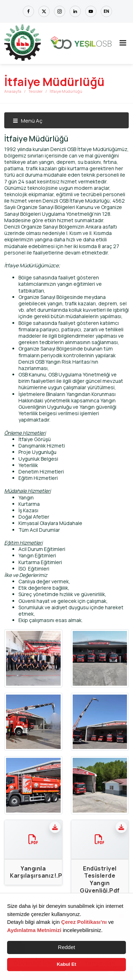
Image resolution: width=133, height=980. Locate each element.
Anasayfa (13, 91)
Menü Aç (28, 121)
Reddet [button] (66, 947)
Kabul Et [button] (66, 964)
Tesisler (35, 91)
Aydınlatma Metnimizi (34, 930)
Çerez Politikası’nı (84, 922)
